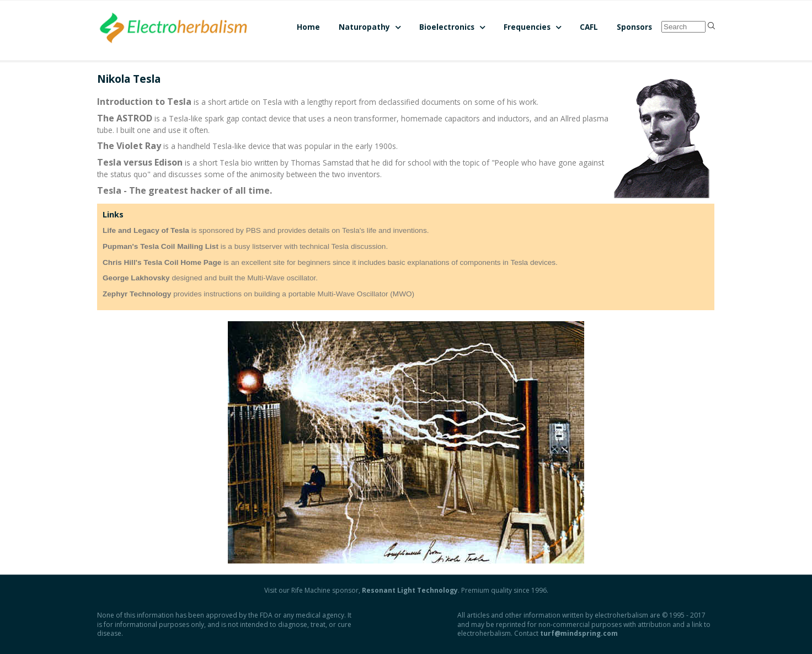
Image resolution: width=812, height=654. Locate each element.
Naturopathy (364, 27)
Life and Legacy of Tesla (146, 230)
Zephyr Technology (137, 294)
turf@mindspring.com (579, 633)
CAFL (589, 27)
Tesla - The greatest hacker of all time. (185, 190)
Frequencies (527, 27)
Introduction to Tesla (144, 102)
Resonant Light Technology (410, 590)
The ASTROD (125, 118)
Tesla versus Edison (140, 162)
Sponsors (634, 27)
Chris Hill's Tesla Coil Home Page (162, 262)
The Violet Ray (129, 146)
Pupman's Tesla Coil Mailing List (161, 246)
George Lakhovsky (136, 278)
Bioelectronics (447, 27)
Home (308, 27)
